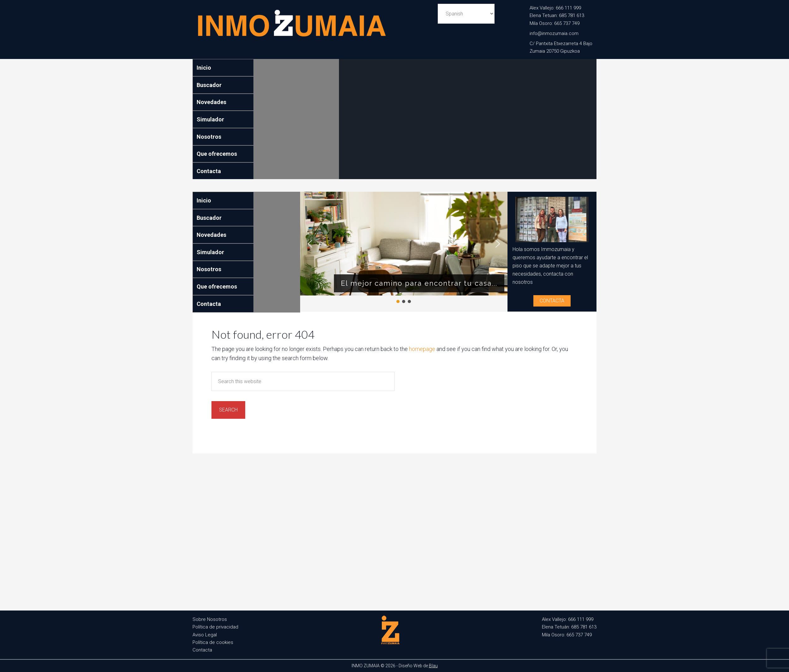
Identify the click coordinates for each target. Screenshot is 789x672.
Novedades (211, 102)
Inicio (204, 68)
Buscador (209, 85)
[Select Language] (466, 14)
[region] (404, 248)
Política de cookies (213, 642)
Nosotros (209, 137)
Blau (433, 666)
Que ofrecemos (217, 154)
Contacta (209, 171)
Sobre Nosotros (210, 619)
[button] (310, 244)
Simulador (210, 119)
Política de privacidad (215, 627)
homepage (422, 349)
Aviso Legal (205, 635)
